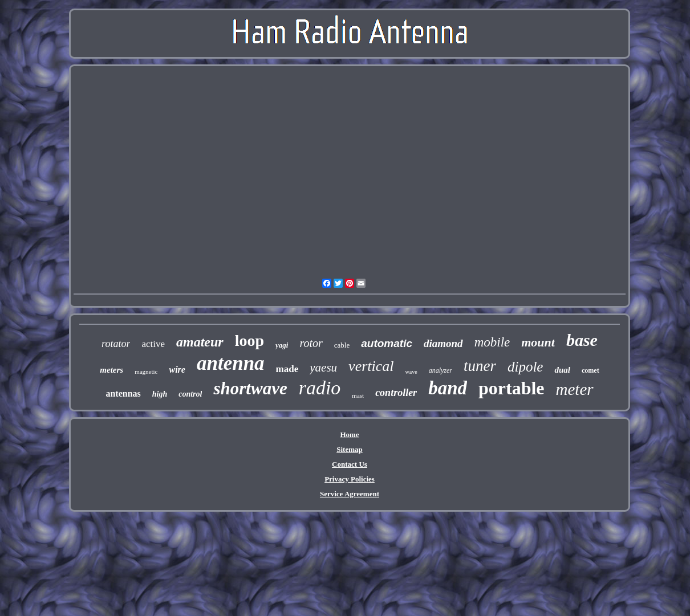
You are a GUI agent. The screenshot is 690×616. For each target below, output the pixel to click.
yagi (282, 345)
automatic (387, 343)
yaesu (323, 368)
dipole (525, 367)
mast (358, 395)
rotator (116, 344)
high (160, 394)
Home (349, 435)
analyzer (441, 370)
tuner (480, 366)
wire (177, 370)
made (287, 369)
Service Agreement (350, 494)
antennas (123, 393)
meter (575, 389)
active (153, 344)
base (582, 340)
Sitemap (350, 449)
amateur (200, 342)
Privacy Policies (350, 479)
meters (111, 370)
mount (538, 342)
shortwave (250, 388)
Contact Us (350, 464)
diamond (443, 343)
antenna (231, 363)
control (190, 394)
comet (590, 370)
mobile (492, 342)
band (448, 388)
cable (342, 345)
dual (562, 370)
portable (512, 388)
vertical (371, 366)
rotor (311, 343)
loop (249, 340)
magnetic (146, 372)
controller (396, 393)
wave (411, 372)
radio (320, 388)
